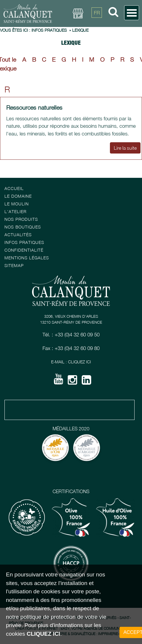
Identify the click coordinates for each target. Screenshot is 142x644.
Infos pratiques (24, 242)
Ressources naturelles (34, 96)
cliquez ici (44, 634)
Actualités (18, 235)
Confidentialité (24, 250)
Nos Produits (21, 219)
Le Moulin (17, 204)
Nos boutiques (23, 227)
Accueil (14, 188)
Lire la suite (125, 137)
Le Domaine (18, 196)
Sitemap (14, 265)
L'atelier (15, 211)
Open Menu (132, 13)
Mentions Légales (27, 258)
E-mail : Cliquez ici (71, 362)
